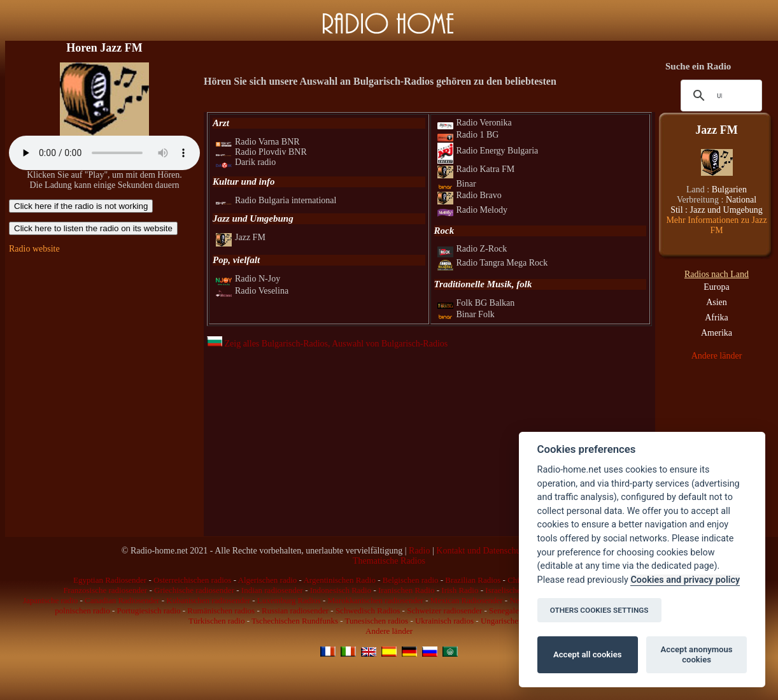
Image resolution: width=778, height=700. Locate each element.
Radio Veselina (252, 291)
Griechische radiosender (194, 590)
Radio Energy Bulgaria (488, 151)
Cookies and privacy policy (685, 580)
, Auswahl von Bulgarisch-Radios (388, 344)
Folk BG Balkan (476, 303)
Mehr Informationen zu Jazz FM (716, 225)
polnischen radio (82, 611)
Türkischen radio (216, 621)
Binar (457, 184)
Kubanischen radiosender (208, 600)
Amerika (717, 333)
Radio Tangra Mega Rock (493, 263)
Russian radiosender (295, 611)
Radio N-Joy (248, 279)
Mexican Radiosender (467, 600)
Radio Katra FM (476, 169)
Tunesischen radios (377, 621)
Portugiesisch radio (148, 611)
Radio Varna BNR (258, 142)
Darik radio (246, 162)
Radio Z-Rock (472, 249)
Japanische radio (50, 600)
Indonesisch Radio (341, 590)
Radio (419, 551)
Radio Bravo (470, 195)
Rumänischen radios (221, 611)
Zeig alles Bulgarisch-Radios (267, 344)
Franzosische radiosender (105, 590)
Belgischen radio (411, 580)
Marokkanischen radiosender (375, 600)
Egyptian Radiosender (110, 580)
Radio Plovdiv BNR (261, 152)
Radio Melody (473, 210)
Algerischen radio (268, 580)
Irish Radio (460, 590)
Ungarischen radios (513, 621)
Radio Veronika (475, 123)
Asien (717, 302)
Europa (716, 287)
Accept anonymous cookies (697, 654)
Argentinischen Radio (339, 580)
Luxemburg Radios (289, 600)
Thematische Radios (389, 561)
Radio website (34, 249)
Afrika (717, 318)
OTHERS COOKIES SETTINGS (599, 610)
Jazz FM (241, 237)
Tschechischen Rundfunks (295, 621)
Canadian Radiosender (122, 600)
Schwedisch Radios (368, 611)
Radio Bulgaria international (276, 200)
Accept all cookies (587, 654)
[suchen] (719, 96)
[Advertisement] (104, 343)
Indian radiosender (272, 590)
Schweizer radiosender (444, 611)
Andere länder (717, 356)
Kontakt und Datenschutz (481, 551)
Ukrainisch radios (444, 621)
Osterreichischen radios (192, 580)
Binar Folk (466, 314)
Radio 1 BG (468, 135)
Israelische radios (514, 590)
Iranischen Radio (406, 590)
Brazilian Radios (473, 580)
